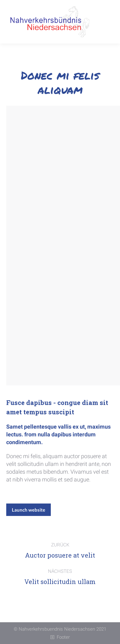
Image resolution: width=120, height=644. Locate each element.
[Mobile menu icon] (106, 22)
